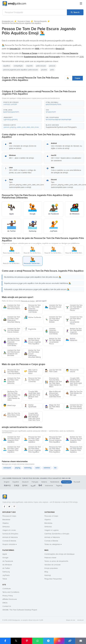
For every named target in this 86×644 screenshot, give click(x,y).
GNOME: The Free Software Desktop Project (20, 610)
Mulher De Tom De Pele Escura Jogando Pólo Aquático (74, 439)
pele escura (41, 66)
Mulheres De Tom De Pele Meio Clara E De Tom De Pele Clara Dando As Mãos (12, 396)
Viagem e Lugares (52, 530)
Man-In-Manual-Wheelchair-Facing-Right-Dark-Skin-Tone (53, 394)
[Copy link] (70, 641)
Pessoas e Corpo (24, 21)
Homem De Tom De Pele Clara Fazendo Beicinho (12, 381)
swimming (28, 468)
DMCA (5, 603)
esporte (30, 66)
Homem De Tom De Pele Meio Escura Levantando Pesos (74, 320)
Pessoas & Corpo (9, 516)
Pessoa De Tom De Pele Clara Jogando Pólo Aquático (32, 439)
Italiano (44, 482)
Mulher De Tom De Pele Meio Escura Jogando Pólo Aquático (32, 341)
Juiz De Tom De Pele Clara (53, 371)
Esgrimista (30, 329)
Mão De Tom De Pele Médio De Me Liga (74, 393)
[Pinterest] (14, 507)
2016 (82, 57)
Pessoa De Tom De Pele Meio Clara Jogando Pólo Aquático (53, 449)
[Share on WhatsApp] (38, 641)
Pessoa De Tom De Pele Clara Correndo (32, 380)
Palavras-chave (50, 558)
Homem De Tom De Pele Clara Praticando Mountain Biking (12, 319)
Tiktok (5, 579)
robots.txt (80, 620)
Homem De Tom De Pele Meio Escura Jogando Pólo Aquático (32, 449)
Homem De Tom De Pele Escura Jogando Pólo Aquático (12, 439)
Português (66, 482)
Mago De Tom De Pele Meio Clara (52, 407)
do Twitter (6, 568)
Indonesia (49, 486)
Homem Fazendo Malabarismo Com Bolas (52, 331)
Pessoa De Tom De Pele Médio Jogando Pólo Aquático (74, 449)
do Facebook (8, 561)
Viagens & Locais (9, 530)
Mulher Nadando (71, 339)
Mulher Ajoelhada (30, 406)
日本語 (17, 486)
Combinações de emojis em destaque (59, 554)
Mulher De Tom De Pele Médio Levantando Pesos (53, 341)
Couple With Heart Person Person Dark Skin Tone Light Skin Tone (74, 382)
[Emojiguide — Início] (5, 497)
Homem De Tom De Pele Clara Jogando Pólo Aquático (12, 449)
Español (16, 482)
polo (52, 70)
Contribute (7, 589)
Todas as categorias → (53, 544)
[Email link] (81, 641)
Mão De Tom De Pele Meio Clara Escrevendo (12, 415)
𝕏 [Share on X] (16, 641)
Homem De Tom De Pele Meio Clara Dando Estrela (53, 319)
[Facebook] (4, 507)
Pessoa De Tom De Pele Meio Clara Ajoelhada (12, 372)
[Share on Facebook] (5, 641)
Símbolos (6, 527)
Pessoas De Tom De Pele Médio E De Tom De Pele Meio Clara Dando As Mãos (53, 382)
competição (18, 66)
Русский (77, 482)
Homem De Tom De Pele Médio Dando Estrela (12, 330)
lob (55, 468)
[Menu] (81, 4)
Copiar (78, 78)
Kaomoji (48, 575)
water (38, 468)
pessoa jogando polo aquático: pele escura (20, 70)
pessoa (52, 66)
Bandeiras (6, 520)
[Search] (75, 12)
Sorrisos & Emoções (10, 534)
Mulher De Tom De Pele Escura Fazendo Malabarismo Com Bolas (11, 342)
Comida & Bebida (9, 541)
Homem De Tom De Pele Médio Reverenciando (74, 407)
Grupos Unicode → (9, 544)
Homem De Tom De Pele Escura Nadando (53, 307)
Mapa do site (71, 620)
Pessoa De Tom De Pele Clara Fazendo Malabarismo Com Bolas (32, 309)
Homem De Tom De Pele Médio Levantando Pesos (74, 308)
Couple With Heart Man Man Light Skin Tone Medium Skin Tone (32, 395)
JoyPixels (6, 575)
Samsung (6, 572)
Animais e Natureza (52, 537)
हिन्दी (40, 486)
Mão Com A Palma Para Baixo (31, 372)
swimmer (47, 468)
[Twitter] (9, 507)
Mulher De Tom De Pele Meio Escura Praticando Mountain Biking (32, 354)
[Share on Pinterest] (27, 641)
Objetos (6, 523)
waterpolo (7, 468)
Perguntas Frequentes (53, 579)
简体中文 (7, 486)
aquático (7, 66)
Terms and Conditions (11, 592)
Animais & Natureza (10, 537)
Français (35, 482)
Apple (5, 554)
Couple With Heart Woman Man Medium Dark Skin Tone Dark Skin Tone (32, 417)
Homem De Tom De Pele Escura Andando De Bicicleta (12, 353)
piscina (44, 70)
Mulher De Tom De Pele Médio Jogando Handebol (74, 331)
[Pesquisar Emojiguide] (35, 12)
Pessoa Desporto (40, 21)
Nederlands (55, 482)
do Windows (7, 565)
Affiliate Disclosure (10, 599)
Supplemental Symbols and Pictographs (61, 127)
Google (5, 558)
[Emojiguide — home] (14, 4)
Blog (46, 572)
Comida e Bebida (51, 541)
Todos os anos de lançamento (56, 561)
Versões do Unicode (52, 565)
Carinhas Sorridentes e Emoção (57, 534)
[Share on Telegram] (48, 641)
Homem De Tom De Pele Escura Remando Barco (12, 307)
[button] (22, 104)
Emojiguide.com (8, 21)
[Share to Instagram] (59, 641)
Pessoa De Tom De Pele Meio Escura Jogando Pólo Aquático (53, 439)
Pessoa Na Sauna (72, 371)
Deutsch (25, 482)
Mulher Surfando (33, 317)
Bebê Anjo (9, 405)
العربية (33, 486)
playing (18, 468)
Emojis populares (51, 568)
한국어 (25, 486)
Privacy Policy (8, 596)
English (7, 482)
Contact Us (7, 606)
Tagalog (59, 486)
